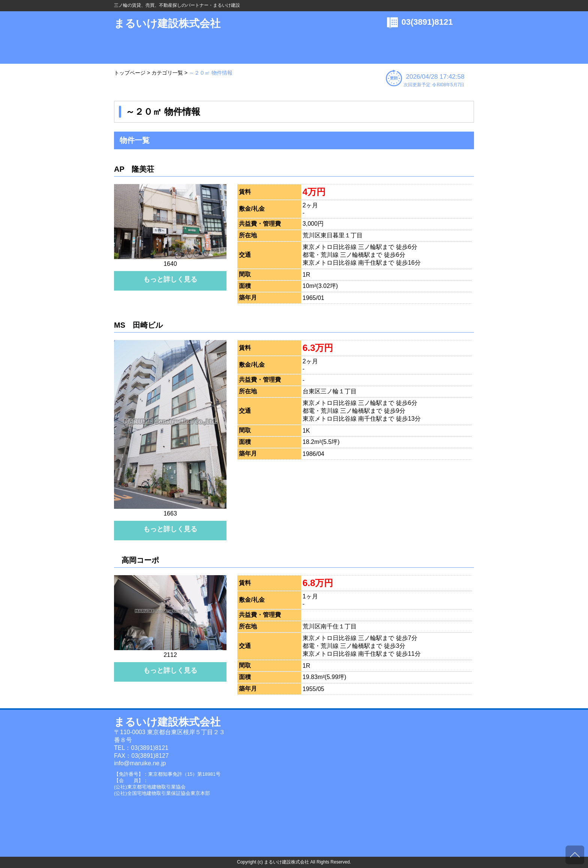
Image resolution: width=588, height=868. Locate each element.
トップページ (130, 73)
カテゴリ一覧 (167, 73)
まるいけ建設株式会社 (167, 23)
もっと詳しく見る (170, 279)
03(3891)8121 (427, 22)
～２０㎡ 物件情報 (211, 73)
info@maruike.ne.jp (140, 763)
